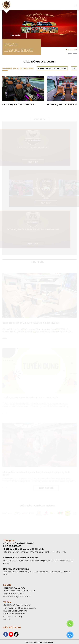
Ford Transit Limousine (14, 614)
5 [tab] (74, 50)
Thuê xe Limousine (27, 608)
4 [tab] (72, 50)
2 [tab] (68, 50)
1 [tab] (67, 50)
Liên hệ (7, 619)
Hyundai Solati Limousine (15, 611)
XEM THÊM (15, 35)
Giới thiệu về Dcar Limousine (17, 605)
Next (75, 54)
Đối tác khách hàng (13, 617)
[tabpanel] (39, 28)
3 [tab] (70, 50)
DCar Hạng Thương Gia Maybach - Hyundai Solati (20, 104)
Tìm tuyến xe (10, 608)
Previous (70, 54)
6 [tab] (76, 50)
